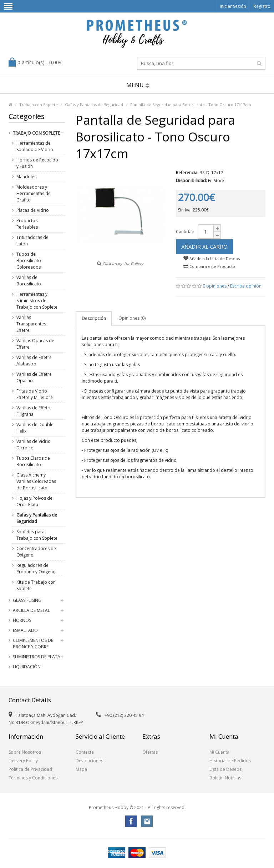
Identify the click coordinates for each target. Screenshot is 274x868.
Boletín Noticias (225, 778)
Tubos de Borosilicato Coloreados (29, 261)
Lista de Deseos (225, 769)
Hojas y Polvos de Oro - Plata (34, 501)
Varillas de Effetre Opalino (34, 377)
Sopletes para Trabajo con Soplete (37, 535)
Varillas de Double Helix (35, 428)
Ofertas (150, 752)
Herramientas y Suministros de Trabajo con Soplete (37, 301)
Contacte (85, 752)
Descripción (94, 318)
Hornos (22, 620)
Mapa (81, 769)
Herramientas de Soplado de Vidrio (35, 146)
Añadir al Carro (204, 246)
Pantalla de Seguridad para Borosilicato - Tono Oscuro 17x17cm (191, 104)
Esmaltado (25, 630)
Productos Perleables (27, 224)
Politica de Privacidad (30, 769)
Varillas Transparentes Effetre (31, 324)
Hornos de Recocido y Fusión (37, 163)
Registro (262, 6)
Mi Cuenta (219, 752)
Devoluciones (89, 761)
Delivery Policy (23, 761)
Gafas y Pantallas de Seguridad (94, 104)
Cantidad (185, 232)
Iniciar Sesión (233, 6)
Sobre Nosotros (25, 752)
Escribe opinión (246, 286)
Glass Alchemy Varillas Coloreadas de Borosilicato (36, 481)
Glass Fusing (27, 600)
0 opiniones (215, 286)
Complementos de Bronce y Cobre (33, 643)
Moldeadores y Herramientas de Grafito (34, 193)
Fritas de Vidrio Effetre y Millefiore (35, 394)
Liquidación (27, 667)
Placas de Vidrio (33, 210)
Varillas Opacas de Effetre (35, 344)
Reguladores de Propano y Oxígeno (36, 568)
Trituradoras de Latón (32, 241)
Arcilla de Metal (31, 610)
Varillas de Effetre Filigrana (34, 411)
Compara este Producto (209, 266)
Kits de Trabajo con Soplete (36, 585)
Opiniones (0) (132, 318)
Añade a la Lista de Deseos (212, 258)
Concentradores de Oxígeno (36, 552)
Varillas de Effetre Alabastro (34, 361)
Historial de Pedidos (230, 761)
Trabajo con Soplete (39, 104)
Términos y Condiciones (33, 778)
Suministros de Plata (37, 657)
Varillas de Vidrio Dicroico (34, 445)
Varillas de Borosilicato (29, 281)
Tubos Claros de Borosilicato (33, 461)
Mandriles (26, 177)
